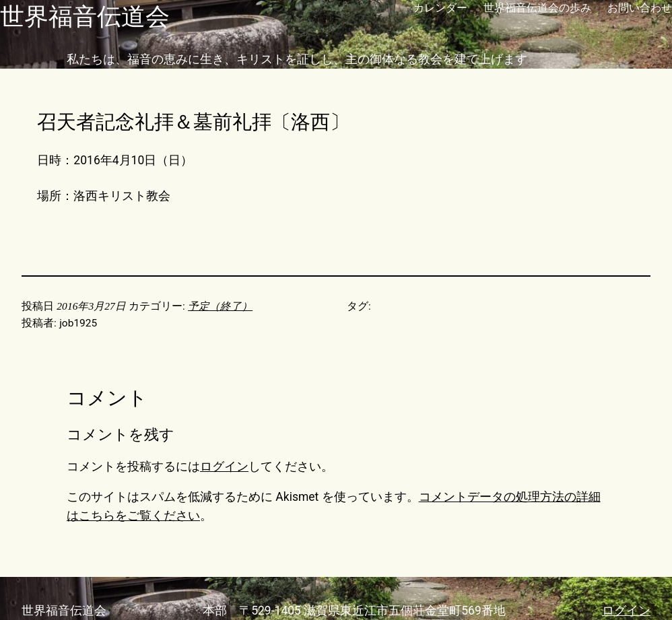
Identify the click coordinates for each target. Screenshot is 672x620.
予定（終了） (220, 306)
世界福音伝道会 (85, 16)
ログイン (224, 467)
